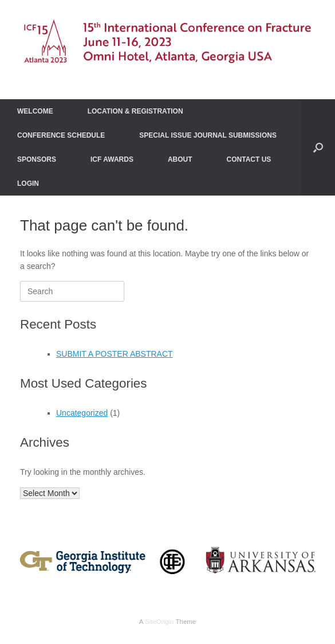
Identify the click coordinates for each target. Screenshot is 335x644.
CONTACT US (249, 159)
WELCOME (35, 111)
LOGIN (28, 184)
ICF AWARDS (112, 159)
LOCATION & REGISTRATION (135, 111)
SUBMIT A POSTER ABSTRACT (115, 354)
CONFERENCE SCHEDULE (61, 135)
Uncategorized (82, 413)
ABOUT (180, 159)
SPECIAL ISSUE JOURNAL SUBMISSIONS (208, 135)
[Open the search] (318, 147)
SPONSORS (37, 159)
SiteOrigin (159, 622)
